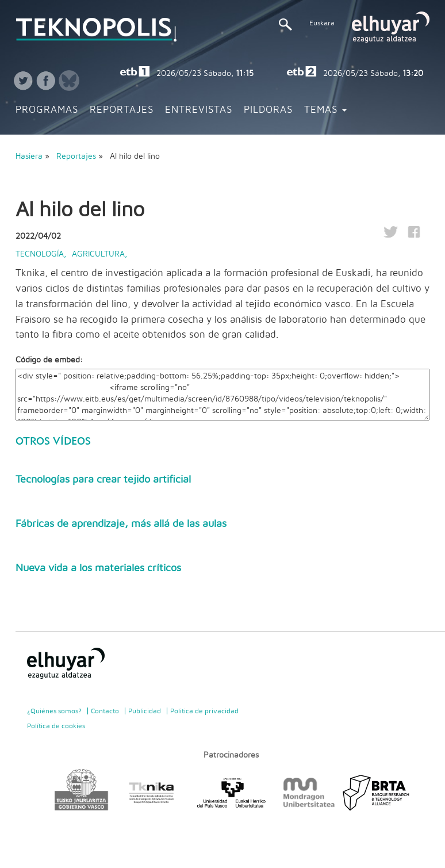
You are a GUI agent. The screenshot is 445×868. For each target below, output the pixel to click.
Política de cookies (56, 726)
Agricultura (98, 254)
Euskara (322, 23)
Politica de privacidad (204, 711)
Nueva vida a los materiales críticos (98, 568)
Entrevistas (199, 110)
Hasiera (29, 156)
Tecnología (40, 254)
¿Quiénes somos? (54, 711)
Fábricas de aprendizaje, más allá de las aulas (121, 524)
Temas (325, 110)
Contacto (105, 711)
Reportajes (122, 110)
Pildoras (268, 110)
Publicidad (145, 711)
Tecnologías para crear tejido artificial (103, 480)
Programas (47, 110)
